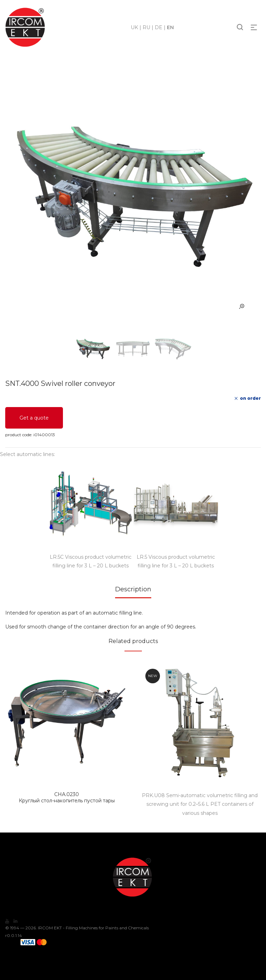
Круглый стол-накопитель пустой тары (67, 797)
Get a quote (34, 418)
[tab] (133, 592)
